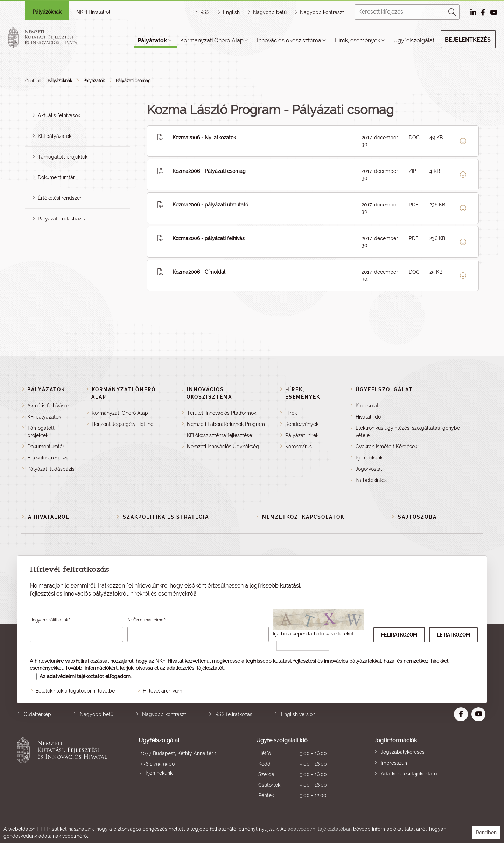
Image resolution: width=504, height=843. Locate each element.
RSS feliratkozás (234, 714)
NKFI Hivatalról (93, 12)
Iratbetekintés (371, 480)
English (231, 12)
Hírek (291, 413)
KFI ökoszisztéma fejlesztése (219, 435)
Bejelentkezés (468, 40)
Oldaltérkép (37, 714)
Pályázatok (152, 40)
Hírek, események (357, 40)
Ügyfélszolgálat (414, 40)
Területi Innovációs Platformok (222, 413)
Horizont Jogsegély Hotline (122, 424)
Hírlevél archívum (163, 691)
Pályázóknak (47, 12)
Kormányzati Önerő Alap (212, 40)
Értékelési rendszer (60, 198)
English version (298, 714)
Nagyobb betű (97, 714)
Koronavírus (299, 447)
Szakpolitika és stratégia (166, 517)
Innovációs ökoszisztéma (289, 40)
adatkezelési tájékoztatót (195, 668)
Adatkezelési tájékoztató (409, 774)
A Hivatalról (49, 517)
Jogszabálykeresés (403, 752)
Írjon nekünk (369, 458)
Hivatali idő (368, 417)
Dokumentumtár (56, 177)
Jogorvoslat (369, 469)
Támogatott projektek (63, 157)
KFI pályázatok (55, 136)
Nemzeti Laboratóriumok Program (226, 424)
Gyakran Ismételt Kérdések (386, 447)
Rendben (486, 833)
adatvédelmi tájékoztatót (75, 676)
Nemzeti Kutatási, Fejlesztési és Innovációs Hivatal (64, 769)
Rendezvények (302, 424)
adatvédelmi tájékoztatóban (320, 829)
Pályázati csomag (133, 81)
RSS (205, 12)
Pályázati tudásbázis (61, 219)
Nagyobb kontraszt (322, 12)
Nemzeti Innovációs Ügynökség (223, 447)
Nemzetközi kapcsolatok (303, 517)
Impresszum (395, 763)
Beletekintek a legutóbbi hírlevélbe (75, 691)
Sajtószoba (417, 517)
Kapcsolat (367, 406)
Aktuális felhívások (59, 115)
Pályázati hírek (302, 435)
